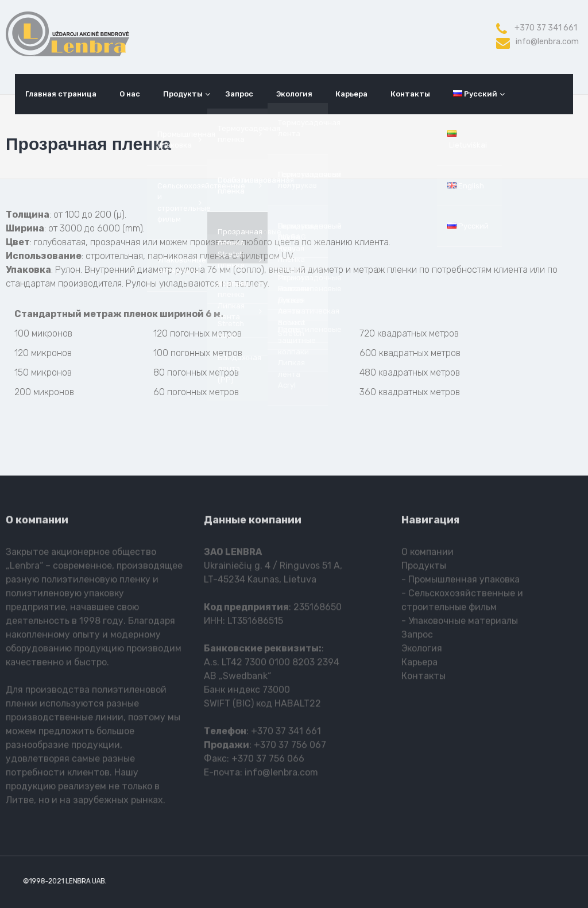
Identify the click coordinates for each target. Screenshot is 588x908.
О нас (130, 94)
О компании (428, 555)
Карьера (351, 94)
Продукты (183, 94)
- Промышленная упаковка (461, 582)
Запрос (239, 94)
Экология (294, 94)
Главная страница (61, 94)
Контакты (410, 94)
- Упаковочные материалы (460, 623)
